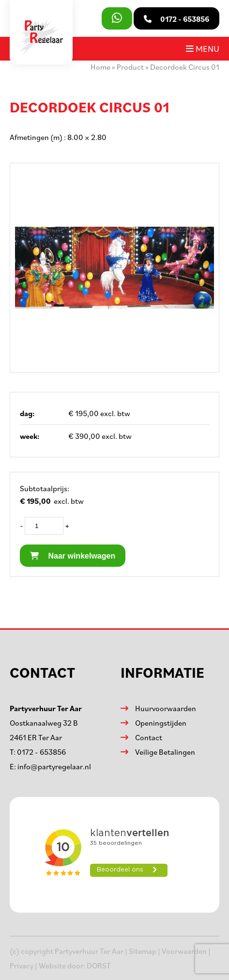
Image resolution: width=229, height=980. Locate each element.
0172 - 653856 (41, 752)
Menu (203, 48)
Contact (149, 737)
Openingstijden (161, 723)
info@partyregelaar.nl (54, 766)
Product (130, 67)
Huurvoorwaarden (166, 708)
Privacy (22, 965)
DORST (99, 965)
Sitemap (143, 951)
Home (100, 67)
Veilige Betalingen (165, 752)
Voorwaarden (184, 951)
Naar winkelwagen (73, 556)
